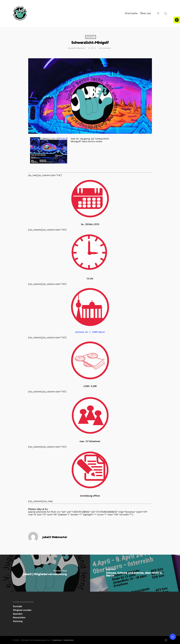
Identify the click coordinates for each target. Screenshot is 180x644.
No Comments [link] (105, 48)
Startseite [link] (131, 13)
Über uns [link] (145, 13)
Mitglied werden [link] (22, 610)
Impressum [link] (57, 640)
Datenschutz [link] (69, 640)
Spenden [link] (18, 614)
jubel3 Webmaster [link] (78, 48)
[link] (177, 20)
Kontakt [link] (18, 606)
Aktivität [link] (91, 37)
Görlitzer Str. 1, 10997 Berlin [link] (90, 332)
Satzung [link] (18, 621)
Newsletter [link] (19, 617)
